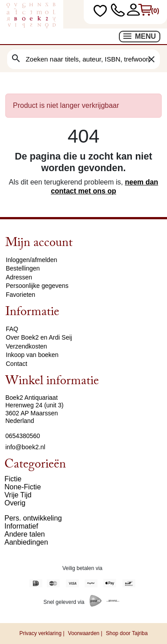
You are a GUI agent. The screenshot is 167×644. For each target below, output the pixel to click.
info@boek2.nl (25, 447)
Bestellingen (23, 268)
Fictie (13, 479)
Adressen (19, 277)
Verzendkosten (26, 346)
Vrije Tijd (18, 495)
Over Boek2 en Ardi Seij (39, 337)
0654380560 (23, 436)
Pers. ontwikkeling (33, 518)
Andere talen (25, 534)
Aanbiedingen (26, 542)
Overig (15, 503)
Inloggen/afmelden (31, 260)
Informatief (21, 526)
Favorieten (20, 295)
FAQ (12, 329)
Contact (16, 364)
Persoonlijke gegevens (37, 286)
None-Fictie (23, 487)
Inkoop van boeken (32, 355)
